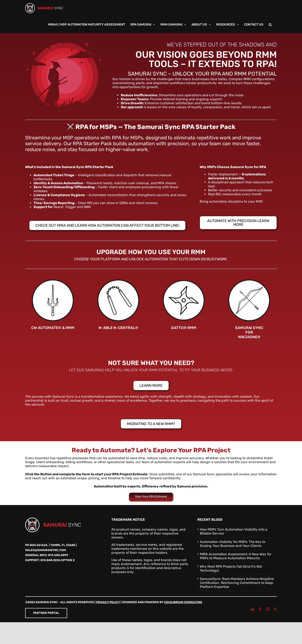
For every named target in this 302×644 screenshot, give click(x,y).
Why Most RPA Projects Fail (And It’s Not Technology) (231, 568)
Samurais (94, 370)
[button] (270, 25)
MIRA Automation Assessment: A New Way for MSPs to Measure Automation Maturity (236, 556)
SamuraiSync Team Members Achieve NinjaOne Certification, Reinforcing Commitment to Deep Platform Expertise (237, 583)
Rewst (59, 207)
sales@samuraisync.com (46, 550)
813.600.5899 (58, 555)
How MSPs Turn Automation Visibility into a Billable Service (234, 531)
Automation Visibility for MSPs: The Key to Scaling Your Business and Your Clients (233, 544)
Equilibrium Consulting (183, 602)
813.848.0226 (51, 560)
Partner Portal (46, 613)
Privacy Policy (108, 602)
